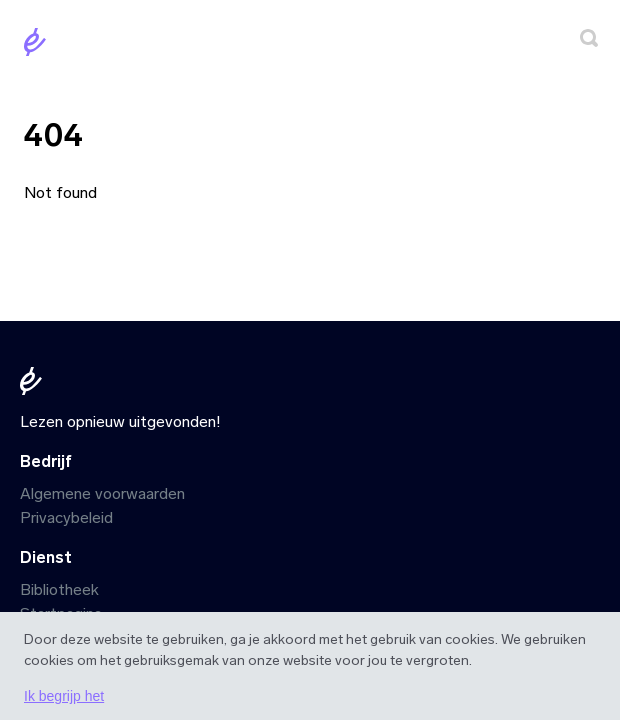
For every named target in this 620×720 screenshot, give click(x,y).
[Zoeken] (589, 41)
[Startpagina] (39, 45)
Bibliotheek (59, 589)
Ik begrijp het (64, 696)
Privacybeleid (66, 517)
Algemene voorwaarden (102, 493)
